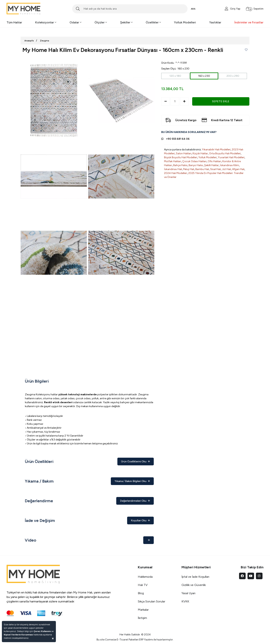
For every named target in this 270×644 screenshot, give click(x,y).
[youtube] (251, 576)
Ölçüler (101, 22)
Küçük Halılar (200, 153)
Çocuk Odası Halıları (194, 161)
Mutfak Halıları (173, 161)
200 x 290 (233, 76)
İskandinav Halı (173, 169)
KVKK (185, 601)
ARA (193, 9)
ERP (141, 640)
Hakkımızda (145, 577)
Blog (141, 593)
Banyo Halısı (196, 165)
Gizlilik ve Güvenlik (194, 585)
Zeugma (44, 41)
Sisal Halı (216, 169)
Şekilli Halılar (211, 165)
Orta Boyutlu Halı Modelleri (225, 153)
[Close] (53, 638)
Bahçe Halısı (180, 165)
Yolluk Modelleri (185, 22)
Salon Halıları (184, 153)
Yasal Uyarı (188, 593)
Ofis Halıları (214, 161)
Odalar (75, 22)
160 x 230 (204, 76)
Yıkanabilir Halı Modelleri (216, 150)
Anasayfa (29, 41)
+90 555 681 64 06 (178, 139)
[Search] (130, 9)
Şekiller (126, 22)
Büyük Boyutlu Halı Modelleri (181, 157)
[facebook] (242, 576)
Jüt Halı (226, 169)
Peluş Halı (189, 169)
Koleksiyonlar (46, 22)
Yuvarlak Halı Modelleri (231, 157)
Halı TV (143, 585)
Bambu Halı (202, 169)
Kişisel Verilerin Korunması (18, 635)
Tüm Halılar (14, 22)
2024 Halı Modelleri (176, 173)
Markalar (143, 610)
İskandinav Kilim (229, 165)
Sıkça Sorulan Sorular (151, 601)
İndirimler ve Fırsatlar (249, 22)
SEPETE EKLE (221, 101)
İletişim (142, 618)
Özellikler (153, 22)
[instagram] (259, 576)
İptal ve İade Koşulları (195, 577)
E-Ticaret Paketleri (128, 640)
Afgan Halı (238, 169)
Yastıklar (215, 22)
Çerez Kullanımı (42, 631)
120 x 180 (175, 76)
